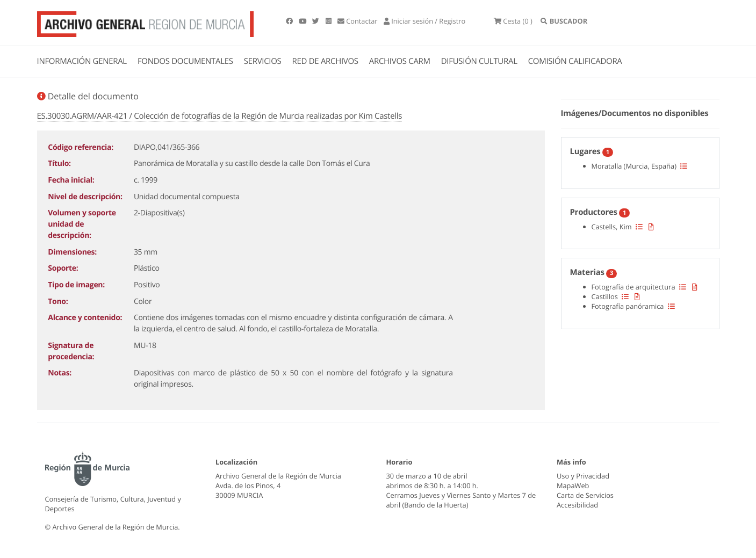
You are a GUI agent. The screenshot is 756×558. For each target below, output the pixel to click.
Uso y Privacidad (583, 476)
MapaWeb (573, 485)
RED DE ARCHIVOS (325, 61)
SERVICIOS (263, 61)
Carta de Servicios (585, 495)
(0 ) (516, 21)
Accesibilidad (577, 505)
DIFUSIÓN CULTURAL (479, 61)
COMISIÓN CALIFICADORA (575, 61)
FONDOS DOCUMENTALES (185, 61)
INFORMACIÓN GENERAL (82, 61)
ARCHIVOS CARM (400, 61)
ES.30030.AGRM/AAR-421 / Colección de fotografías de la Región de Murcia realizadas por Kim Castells (220, 116)
